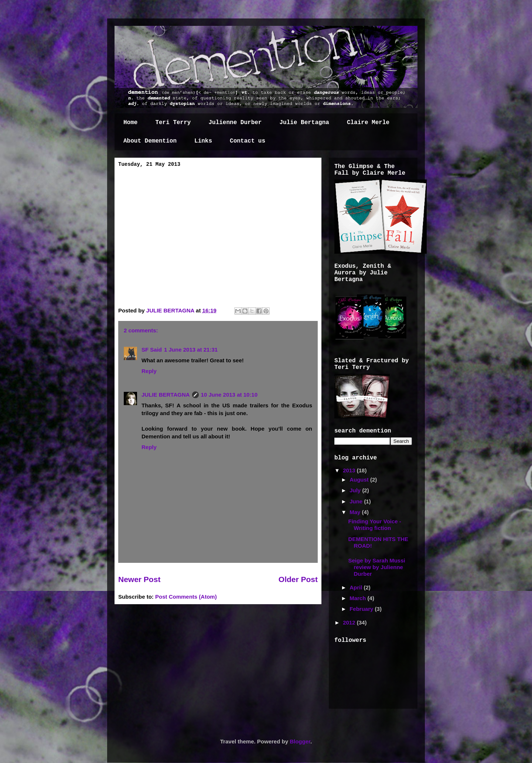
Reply (149, 371)
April (357, 587)
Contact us (248, 141)
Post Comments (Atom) (186, 597)
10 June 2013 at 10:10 (229, 395)
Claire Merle (368, 123)
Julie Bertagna (304, 123)
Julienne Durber (235, 123)
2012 (350, 622)
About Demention (150, 141)
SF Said (152, 350)
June (357, 501)
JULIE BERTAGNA (171, 310)
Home (130, 123)
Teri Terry (173, 123)
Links (203, 141)
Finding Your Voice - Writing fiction (375, 525)
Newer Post (139, 579)
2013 (350, 470)
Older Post (298, 579)
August (360, 480)
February (362, 609)
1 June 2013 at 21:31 (191, 350)
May (356, 512)
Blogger (300, 741)
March (358, 598)
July (356, 490)
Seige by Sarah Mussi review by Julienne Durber (377, 567)
